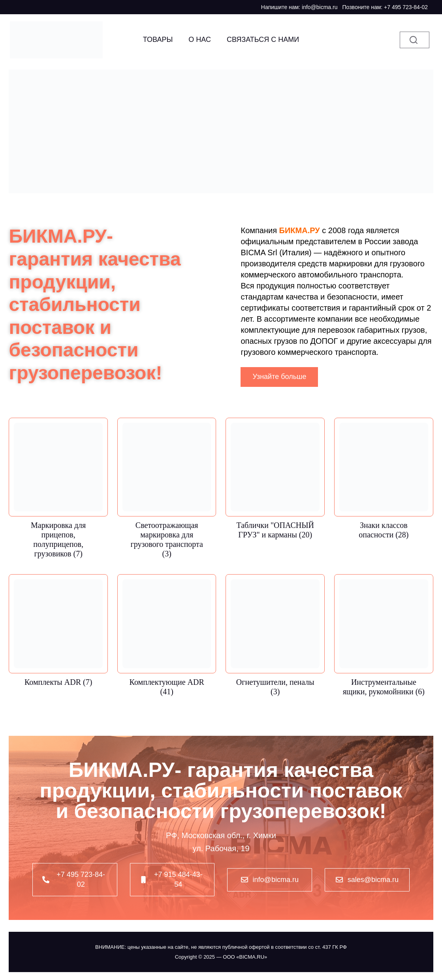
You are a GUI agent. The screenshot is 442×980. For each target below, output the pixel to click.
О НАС (200, 40)
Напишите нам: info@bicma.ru (299, 7)
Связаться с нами (263, 40)
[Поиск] (415, 40)
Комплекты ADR (58, 682)
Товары (158, 40)
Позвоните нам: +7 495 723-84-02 (385, 7)
